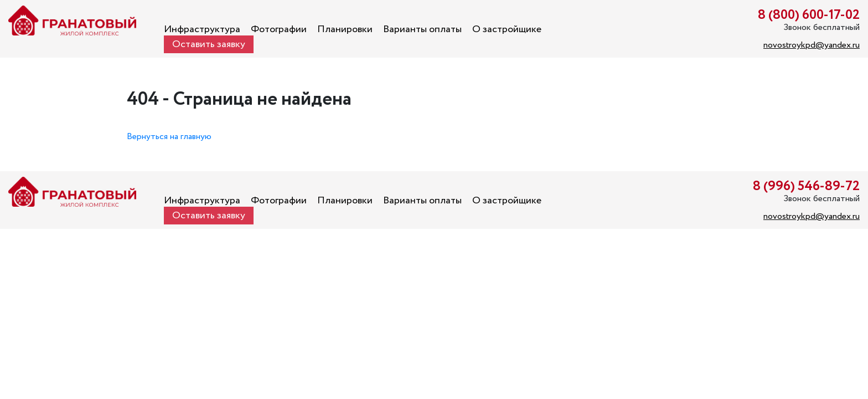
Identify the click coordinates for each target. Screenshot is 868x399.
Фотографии (279, 29)
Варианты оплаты (422, 29)
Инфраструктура (202, 29)
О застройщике (507, 29)
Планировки (345, 29)
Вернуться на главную (169, 137)
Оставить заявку (209, 44)
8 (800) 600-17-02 (809, 15)
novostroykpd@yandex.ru (812, 45)
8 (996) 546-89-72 (806, 186)
